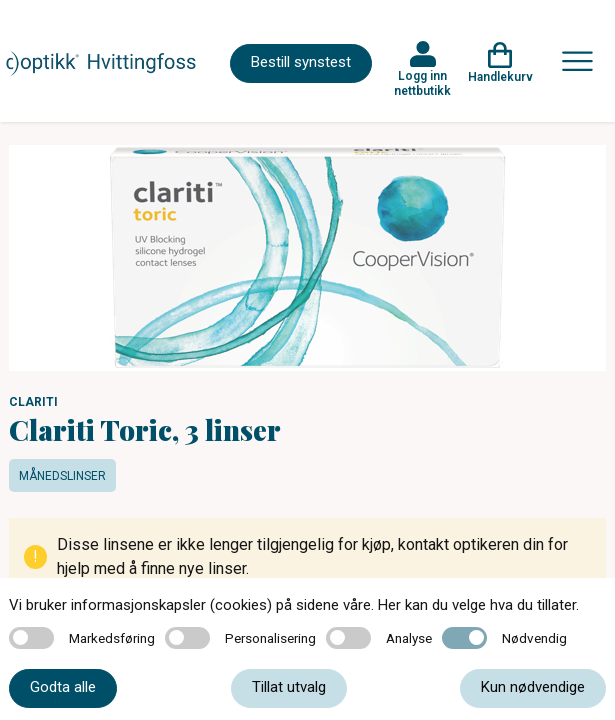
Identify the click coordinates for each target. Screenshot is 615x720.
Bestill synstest (301, 62)
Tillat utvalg (289, 687)
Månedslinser (62, 476)
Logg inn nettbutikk (422, 83)
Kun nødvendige (533, 687)
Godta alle (63, 687)
